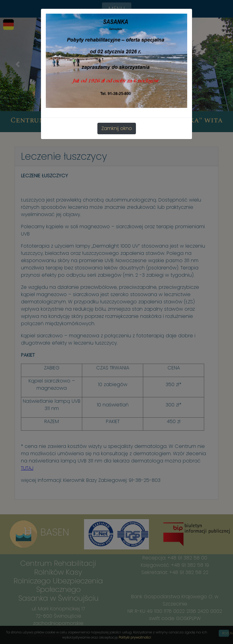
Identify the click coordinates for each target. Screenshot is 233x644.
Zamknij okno (117, 128)
